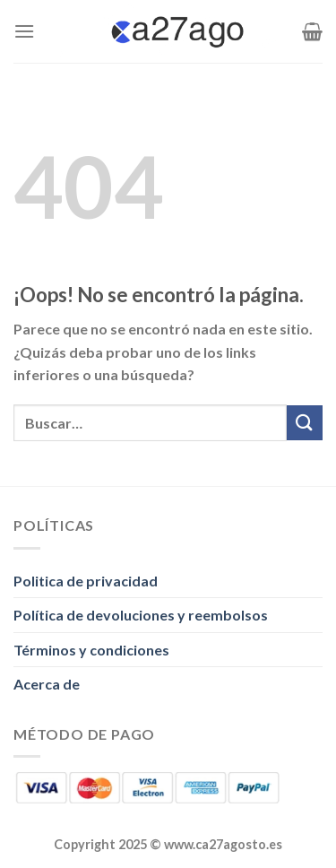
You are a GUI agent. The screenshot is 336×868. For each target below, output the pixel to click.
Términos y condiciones (91, 650)
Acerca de (47, 684)
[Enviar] (305, 423)
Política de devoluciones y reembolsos (141, 615)
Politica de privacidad (86, 581)
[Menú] (24, 31)
